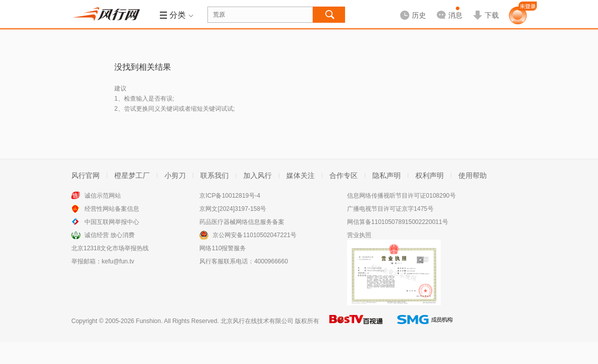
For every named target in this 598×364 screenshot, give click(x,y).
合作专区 (344, 175)
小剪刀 (175, 175)
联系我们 (215, 175)
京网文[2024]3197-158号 (233, 209)
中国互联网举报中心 (112, 222)
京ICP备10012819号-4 (230, 196)
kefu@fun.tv (118, 261)
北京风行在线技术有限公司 (257, 321)
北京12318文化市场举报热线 (110, 248)
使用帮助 (473, 175)
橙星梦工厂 (132, 175)
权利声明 (430, 175)
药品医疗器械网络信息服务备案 (242, 222)
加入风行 (258, 175)
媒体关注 (301, 175)
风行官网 (86, 175)
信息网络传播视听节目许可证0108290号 (401, 196)
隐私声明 (387, 175)
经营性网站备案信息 (112, 209)
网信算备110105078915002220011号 (398, 222)
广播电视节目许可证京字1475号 (390, 209)
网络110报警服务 (223, 248)
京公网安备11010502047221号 (254, 235)
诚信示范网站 (103, 196)
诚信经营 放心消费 (110, 235)
